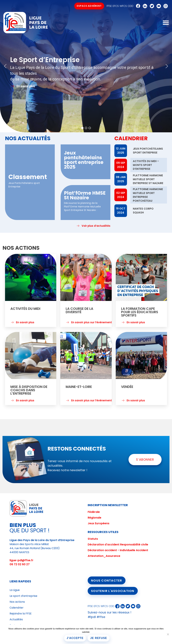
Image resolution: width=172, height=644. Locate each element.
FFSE (109, 6)
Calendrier (17, 608)
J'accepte (75, 638)
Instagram (165, 6)
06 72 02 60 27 (20, 564)
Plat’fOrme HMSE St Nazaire (85, 195)
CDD (131, 6)
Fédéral (93, 512)
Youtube (158, 6)
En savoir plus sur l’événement (92, 324)
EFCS (116, 6)
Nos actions (17, 602)
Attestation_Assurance (104, 556)
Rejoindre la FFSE (21, 614)
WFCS (123, 6)
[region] (86, 66)
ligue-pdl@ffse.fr (21, 560)
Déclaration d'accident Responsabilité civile (118, 545)
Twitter (151, 6)
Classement (28, 177)
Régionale (94, 518)
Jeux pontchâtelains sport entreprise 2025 (84, 160)
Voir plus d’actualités (96, 226)
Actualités (16, 619)
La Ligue (15, 590)
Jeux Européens (99, 523)
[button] (5, 66)
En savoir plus (25, 324)
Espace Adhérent (89, 6)
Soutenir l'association (113, 591)
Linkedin (144, 6)
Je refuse (99, 638)
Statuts (93, 539)
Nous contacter (107, 580)
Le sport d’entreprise (23, 596)
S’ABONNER (145, 460)
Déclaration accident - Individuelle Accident (118, 550)
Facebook (137, 6)
